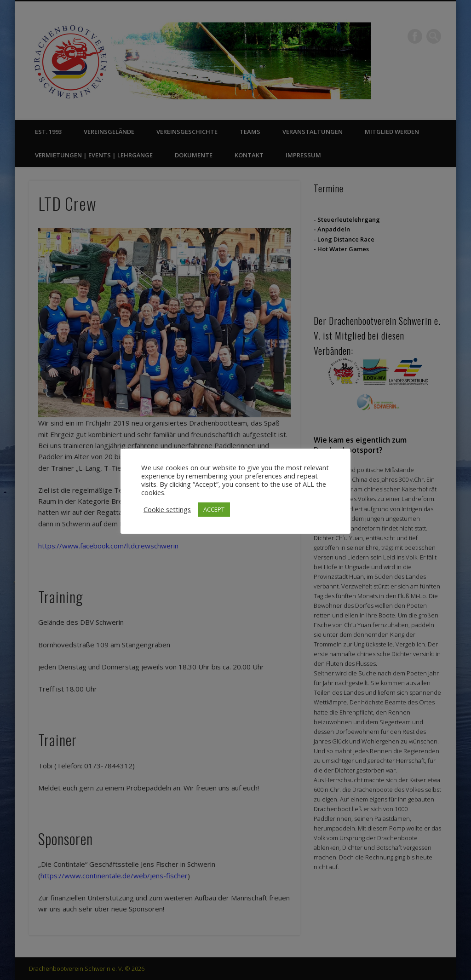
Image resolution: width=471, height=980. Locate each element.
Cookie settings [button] (167, 509)
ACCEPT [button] (214, 509)
